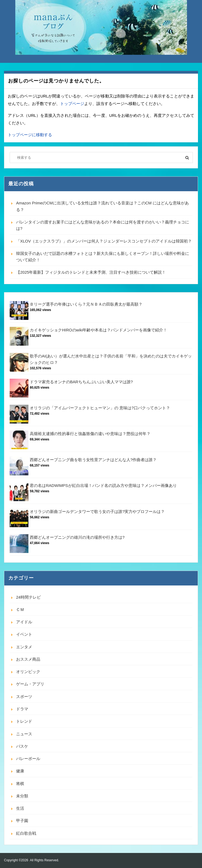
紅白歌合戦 (26, 833)
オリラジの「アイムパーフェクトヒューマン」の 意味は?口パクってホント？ (100, 408)
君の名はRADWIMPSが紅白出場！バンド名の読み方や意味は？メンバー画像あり (103, 485)
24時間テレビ (28, 597)
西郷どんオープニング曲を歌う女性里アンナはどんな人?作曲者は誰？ (93, 460)
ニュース (24, 734)
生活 (20, 808)
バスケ (22, 746)
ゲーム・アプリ (30, 684)
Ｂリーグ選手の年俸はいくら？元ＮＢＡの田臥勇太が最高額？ (86, 304)
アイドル (24, 622)
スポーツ (24, 697)
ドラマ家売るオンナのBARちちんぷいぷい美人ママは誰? (81, 382)
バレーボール (28, 759)
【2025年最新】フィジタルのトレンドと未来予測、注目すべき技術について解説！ (91, 272)
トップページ (72, 104)
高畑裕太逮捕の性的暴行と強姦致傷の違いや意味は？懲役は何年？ (90, 434)
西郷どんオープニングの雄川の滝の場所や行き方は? (77, 537)
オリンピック (28, 672)
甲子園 (22, 821)
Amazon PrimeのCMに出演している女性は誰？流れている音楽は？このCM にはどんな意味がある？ (102, 206)
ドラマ (22, 709)
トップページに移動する (30, 135)
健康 (20, 771)
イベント (24, 634)
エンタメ (24, 647)
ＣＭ (20, 610)
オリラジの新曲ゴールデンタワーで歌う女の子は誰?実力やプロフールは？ (97, 511)
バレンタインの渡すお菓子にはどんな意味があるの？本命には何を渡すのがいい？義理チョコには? (103, 225)
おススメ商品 (28, 659)
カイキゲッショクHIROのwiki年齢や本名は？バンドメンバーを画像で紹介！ (99, 330)
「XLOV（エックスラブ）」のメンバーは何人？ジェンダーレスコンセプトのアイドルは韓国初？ (104, 241)
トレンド (24, 721)
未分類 (22, 796)
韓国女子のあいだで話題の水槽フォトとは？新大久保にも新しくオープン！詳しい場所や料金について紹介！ (103, 257)
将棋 (20, 784)
